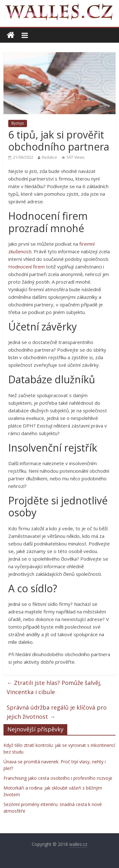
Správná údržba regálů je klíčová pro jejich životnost (57, 712)
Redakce (50, 157)
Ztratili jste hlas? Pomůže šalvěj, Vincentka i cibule (54, 687)
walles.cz (78, 844)
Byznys (18, 123)
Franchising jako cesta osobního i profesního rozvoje (58, 778)
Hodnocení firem (26, 267)
